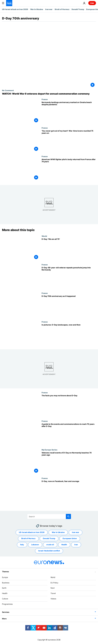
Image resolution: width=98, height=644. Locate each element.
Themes (5, 572)
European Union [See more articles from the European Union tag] (70, 539)
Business (6, 583)
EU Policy (54, 583)
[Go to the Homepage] (9, 3)
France (45, 99)
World (44, 236)
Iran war (49, 9)
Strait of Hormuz (62, 9)
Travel (53, 593)
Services (6, 612)
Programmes (7, 604)
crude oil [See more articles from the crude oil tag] (50, 545)
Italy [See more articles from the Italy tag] (22, 545)
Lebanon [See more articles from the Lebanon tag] (35, 545)
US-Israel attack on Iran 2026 (15, 9)
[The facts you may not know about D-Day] (69, 406)
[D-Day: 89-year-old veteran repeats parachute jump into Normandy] (69, 278)
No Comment (8, 90)
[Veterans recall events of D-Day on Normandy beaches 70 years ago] (69, 463)
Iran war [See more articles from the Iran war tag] (76, 532)
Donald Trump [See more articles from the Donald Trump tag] (49, 539)
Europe (5, 577)
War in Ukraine (37, 9)
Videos (53, 599)
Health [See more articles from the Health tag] (64, 545)
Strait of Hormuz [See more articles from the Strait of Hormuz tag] (28, 539)
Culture (5, 599)
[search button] (68, 516)
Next (53, 588)
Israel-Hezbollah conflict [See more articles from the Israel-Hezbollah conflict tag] (49, 551)
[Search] (49, 516)
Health (5, 593)
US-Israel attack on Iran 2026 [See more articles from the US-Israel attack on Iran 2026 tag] (32, 532)
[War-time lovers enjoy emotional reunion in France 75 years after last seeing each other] (69, 141)
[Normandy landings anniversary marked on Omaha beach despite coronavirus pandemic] (69, 113)
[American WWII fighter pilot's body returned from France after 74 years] (69, 170)
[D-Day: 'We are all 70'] (69, 249)
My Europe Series (49, 450)
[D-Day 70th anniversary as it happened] (69, 306)
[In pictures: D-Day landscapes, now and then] (69, 335)
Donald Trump (78, 9)
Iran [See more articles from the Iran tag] (76, 545)
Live (92, 3)
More (4, 619)
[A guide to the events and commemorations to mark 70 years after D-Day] (69, 434)
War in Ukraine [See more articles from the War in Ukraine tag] (58, 532)
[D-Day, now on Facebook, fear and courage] (69, 491)
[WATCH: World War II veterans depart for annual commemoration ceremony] (49, 94)
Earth (4, 588)
